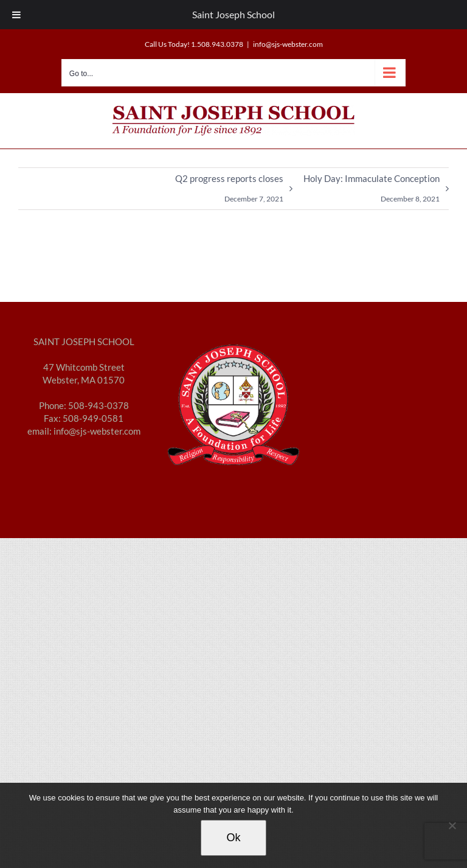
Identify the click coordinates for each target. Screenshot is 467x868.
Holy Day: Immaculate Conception (372, 191)
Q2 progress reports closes (229, 191)
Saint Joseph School (233, 14)
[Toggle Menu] (16, 15)
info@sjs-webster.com (288, 44)
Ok (233, 838)
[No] (452, 825)
